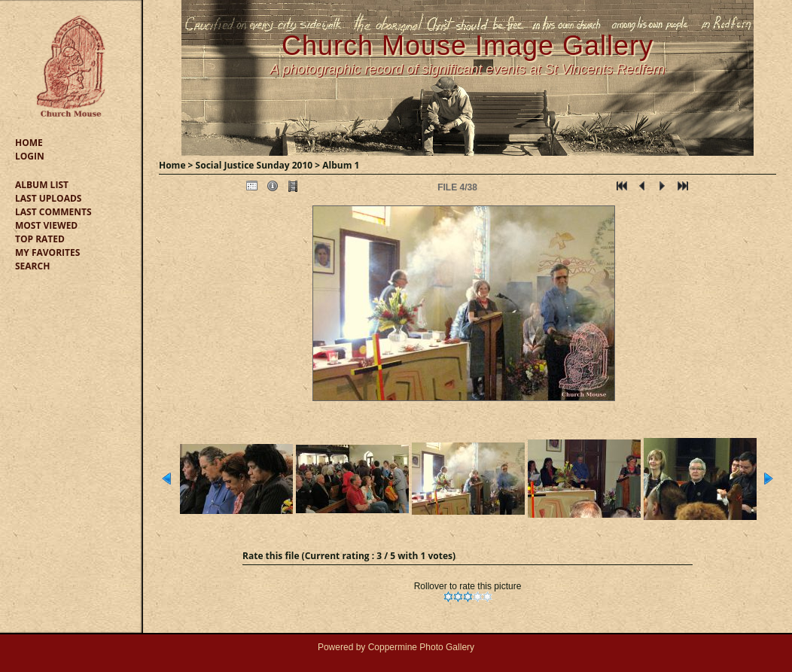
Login (30, 156)
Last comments (53, 212)
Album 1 (341, 165)
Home (29, 143)
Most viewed (46, 225)
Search (32, 266)
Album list (42, 185)
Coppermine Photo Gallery (421, 647)
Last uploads (48, 198)
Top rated (40, 239)
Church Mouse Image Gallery (468, 46)
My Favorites (47, 252)
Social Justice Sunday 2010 (254, 165)
